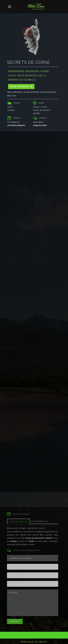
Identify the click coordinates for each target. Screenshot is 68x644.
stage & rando (40, 125)
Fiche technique (21, 86)
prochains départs (16, 125)
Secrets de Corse (29, 62)
